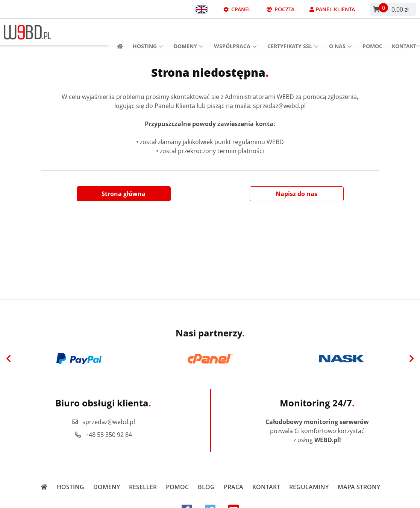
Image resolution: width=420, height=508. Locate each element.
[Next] (411, 359)
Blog (206, 487)
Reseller (143, 487)
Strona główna (124, 194)
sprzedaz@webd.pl (103, 422)
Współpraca (235, 32)
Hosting (148, 32)
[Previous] (9, 359)
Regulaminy (309, 487)
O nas (340, 32)
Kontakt (404, 32)
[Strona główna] (118, 32)
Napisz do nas (296, 194)
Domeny (189, 32)
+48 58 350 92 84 (103, 435)
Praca (234, 487)
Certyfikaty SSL (293, 32)
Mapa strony (359, 487)
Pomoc (372, 32)
